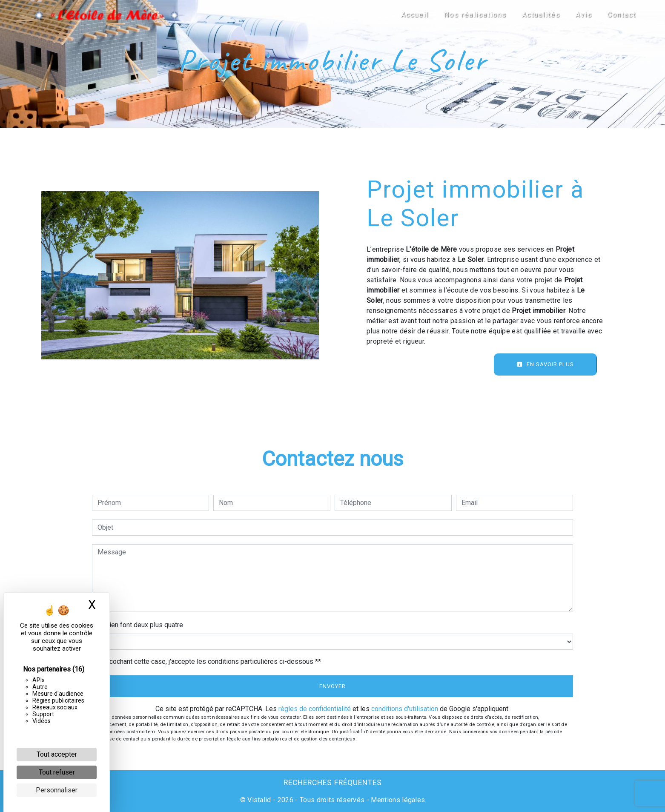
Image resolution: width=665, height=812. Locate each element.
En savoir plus (545, 364)
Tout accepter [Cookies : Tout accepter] (57, 754)
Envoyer (332, 686)
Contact (622, 15)
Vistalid (259, 800)
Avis (584, 15)
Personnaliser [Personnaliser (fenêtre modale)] (57, 790)
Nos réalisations (475, 15)
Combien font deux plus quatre (138, 625)
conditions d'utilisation (405, 709)
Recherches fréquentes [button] (333, 783)
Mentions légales (397, 800)
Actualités (541, 15)
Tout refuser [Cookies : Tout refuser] (57, 772)
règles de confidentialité (315, 709)
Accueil (415, 15)
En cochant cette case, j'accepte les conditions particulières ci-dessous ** (211, 661)
